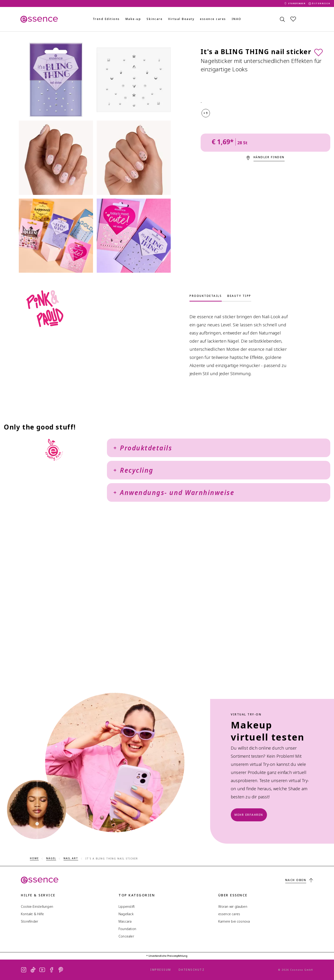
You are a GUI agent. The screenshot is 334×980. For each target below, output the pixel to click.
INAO (237, 19)
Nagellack (126, 914)
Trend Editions (106, 19)
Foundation (127, 929)
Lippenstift (127, 906)
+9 (206, 113)
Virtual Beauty (181, 19)
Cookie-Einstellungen (37, 906)
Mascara (125, 921)
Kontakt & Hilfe (32, 914)
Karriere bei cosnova (234, 921)
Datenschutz (192, 970)
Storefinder (29, 921)
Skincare (155, 19)
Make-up (133, 19)
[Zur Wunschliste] (318, 52)
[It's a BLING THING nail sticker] (56, 80)
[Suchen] (282, 19)
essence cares (213, 19)
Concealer (126, 936)
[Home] (37, 19)
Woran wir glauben (233, 906)
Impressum (161, 970)
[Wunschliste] (293, 19)
